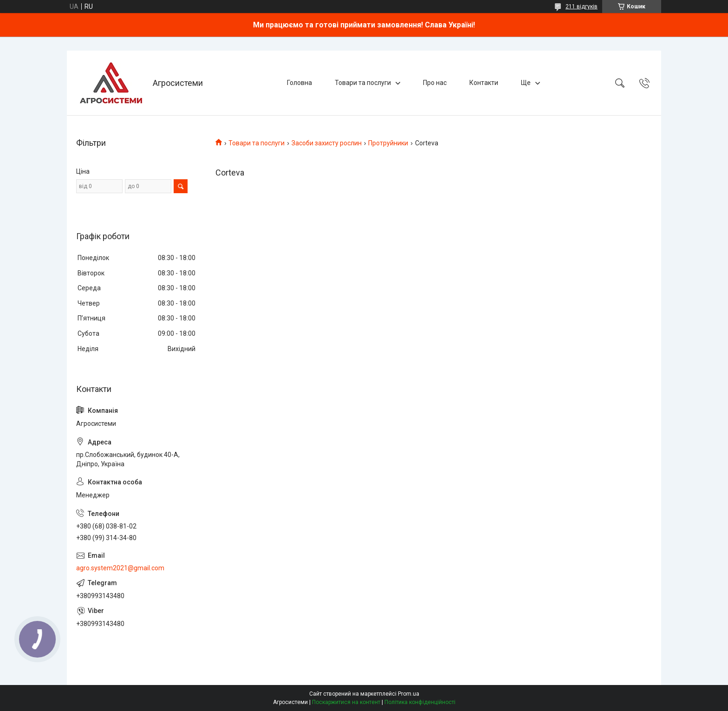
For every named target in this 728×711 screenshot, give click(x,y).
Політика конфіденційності (420, 702)
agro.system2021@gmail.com (120, 568)
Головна (299, 83)
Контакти (484, 83)
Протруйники (388, 143)
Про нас (435, 83)
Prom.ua (409, 694)
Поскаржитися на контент (346, 702)
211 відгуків (582, 7)
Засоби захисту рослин (327, 143)
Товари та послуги (363, 83)
